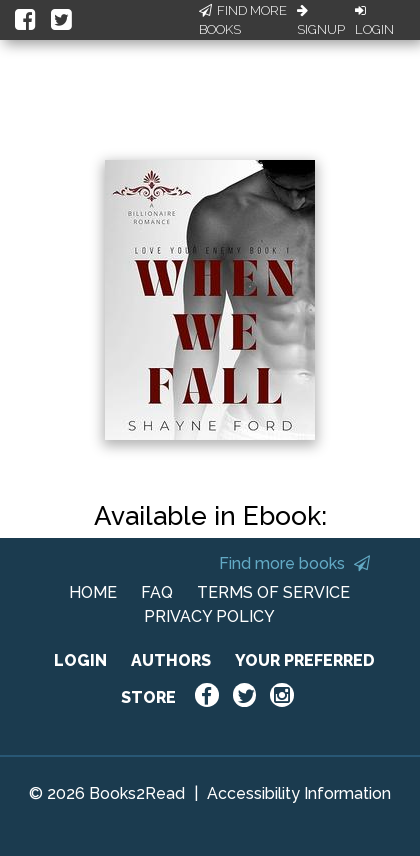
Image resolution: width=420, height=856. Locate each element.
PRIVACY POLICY (209, 616)
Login (374, 21)
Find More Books (243, 20)
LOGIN (80, 660)
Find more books (294, 563)
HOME (93, 592)
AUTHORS (171, 660)
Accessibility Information (299, 793)
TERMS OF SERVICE (273, 592)
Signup (321, 21)
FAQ (157, 592)
